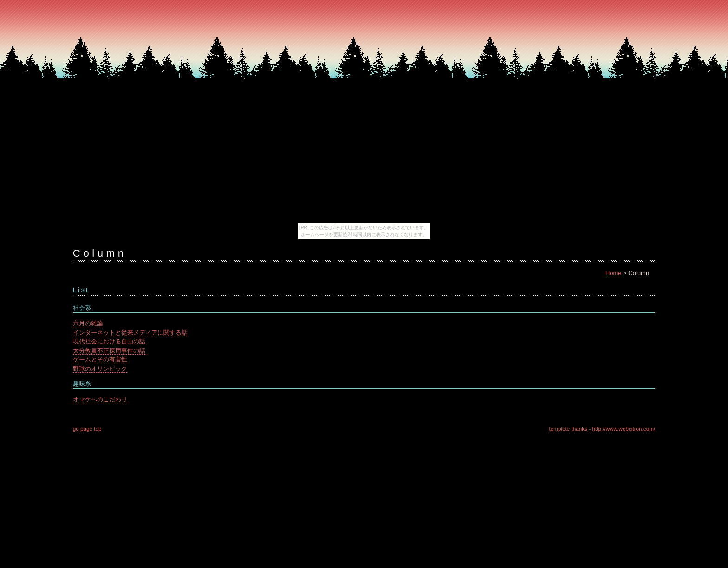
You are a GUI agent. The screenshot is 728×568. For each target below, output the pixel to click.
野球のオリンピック (100, 369)
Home (614, 273)
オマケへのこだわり (100, 399)
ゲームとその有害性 (100, 359)
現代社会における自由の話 (109, 341)
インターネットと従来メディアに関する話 (130, 332)
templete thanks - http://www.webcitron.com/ (602, 429)
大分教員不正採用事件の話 (109, 351)
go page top (87, 429)
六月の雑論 (88, 323)
